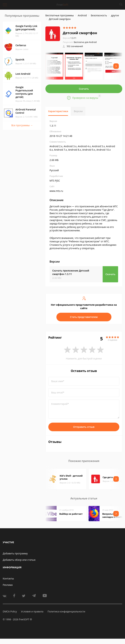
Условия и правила (32, 611)
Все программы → (22, 125)
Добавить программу (15, 553)
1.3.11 (70, 38)
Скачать (84, 89)
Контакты (8, 578)
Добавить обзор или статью (19, 560)
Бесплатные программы (60, 15)
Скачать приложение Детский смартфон (71, 272)
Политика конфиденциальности (66, 611)
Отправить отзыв (84, 427)
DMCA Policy (10, 611)
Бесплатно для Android (85, 42)
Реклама (8, 585)
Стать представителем (84, 317)
